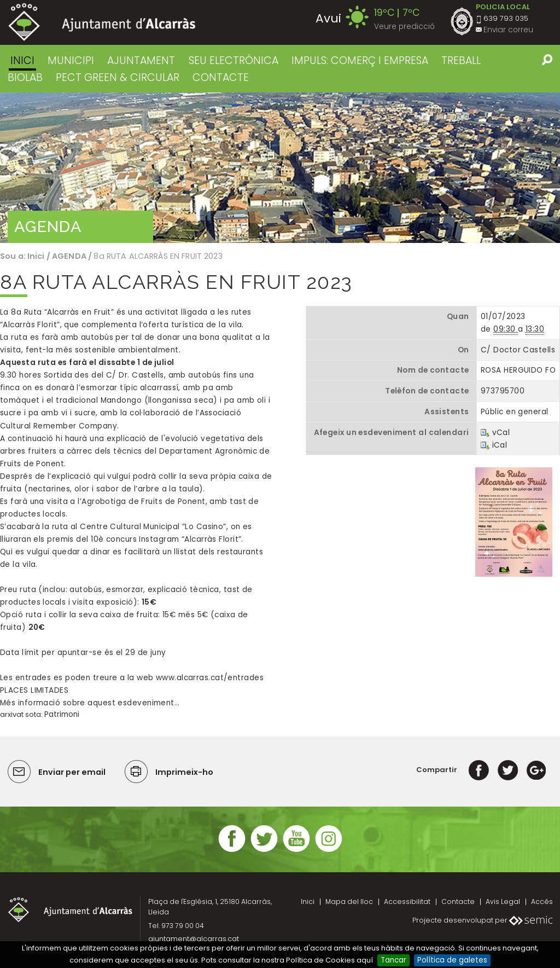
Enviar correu (508, 30)
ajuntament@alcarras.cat (194, 939)
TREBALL (461, 60)
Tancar (393, 960)
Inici (22, 60)
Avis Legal (503, 902)
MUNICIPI (71, 60)
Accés (542, 902)
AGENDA (69, 256)
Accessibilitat (407, 902)
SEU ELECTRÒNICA (234, 60)
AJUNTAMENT (141, 60)
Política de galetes (452, 960)
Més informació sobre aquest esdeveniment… (90, 703)
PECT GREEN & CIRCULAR (118, 77)
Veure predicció (404, 27)
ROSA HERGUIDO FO (518, 370)
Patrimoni (62, 714)
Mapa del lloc (349, 902)
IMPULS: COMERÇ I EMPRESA (360, 60)
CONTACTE (221, 77)
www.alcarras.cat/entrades (210, 678)
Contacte (458, 902)
